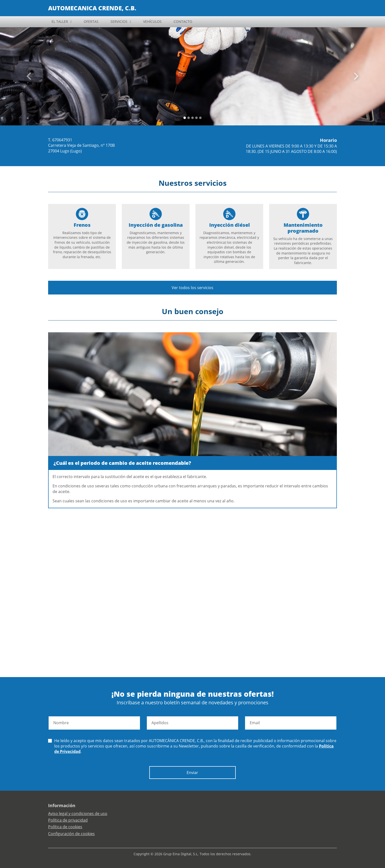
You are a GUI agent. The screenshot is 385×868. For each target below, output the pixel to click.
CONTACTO (183, 21)
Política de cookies (65, 827)
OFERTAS (91, 21)
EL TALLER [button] (60, 21)
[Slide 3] (196, 118)
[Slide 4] (200, 118)
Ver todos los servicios (192, 288)
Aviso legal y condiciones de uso (78, 814)
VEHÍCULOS (152, 21)
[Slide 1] (189, 118)
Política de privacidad (68, 820)
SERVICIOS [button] (119, 21)
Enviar (192, 773)
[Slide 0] (185, 118)
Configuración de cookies (71, 834)
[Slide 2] (192, 118)
